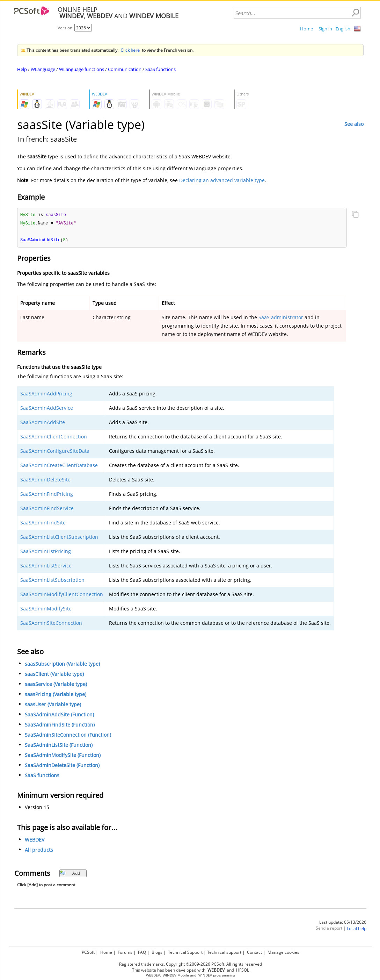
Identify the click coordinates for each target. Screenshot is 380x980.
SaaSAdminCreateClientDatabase (59, 466)
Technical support (224, 952)
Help (22, 69)
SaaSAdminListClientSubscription (59, 538)
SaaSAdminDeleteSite (45, 481)
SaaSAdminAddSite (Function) (59, 716)
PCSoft (88, 952)
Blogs (157, 952)
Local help (357, 929)
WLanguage (43, 69)
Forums (125, 952)
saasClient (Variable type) (54, 675)
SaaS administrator (281, 318)
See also (354, 124)
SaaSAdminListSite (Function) (59, 746)
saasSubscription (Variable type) (62, 665)
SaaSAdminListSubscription (52, 581)
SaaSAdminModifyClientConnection (62, 595)
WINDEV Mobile (176, 975)
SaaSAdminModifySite (46, 610)
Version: (66, 28)
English (343, 29)
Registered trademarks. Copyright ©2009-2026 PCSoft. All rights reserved (191, 964)
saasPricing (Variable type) (56, 695)
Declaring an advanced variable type (222, 180)
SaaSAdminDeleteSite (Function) (62, 766)
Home (306, 29)
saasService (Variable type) (56, 685)
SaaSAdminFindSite (43, 524)
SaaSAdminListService (46, 567)
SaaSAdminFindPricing (47, 495)
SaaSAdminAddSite (43, 423)
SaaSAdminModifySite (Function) (63, 756)
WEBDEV (35, 841)
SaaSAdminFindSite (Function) (60, 726)
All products (39, 851)
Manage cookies (283, 952)
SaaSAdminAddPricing (46, 395)
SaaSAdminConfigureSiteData (55, 452)
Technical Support (185, 952)
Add (70, 874)
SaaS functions (160, 69)
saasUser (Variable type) (53, 705)
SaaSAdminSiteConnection (51, 624)
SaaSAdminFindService (47, 509)
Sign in (325, 29)
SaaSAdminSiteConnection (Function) (68, 736)
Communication (125, 69)
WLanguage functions (82, 69)
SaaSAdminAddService (47, 409)
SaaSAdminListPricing (46, 552)
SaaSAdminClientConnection (54, 438)
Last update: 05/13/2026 (343, 923)
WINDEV (205, 975)
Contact (254, 952)
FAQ (142, 952)
